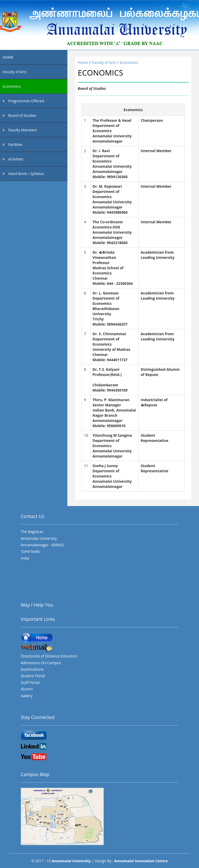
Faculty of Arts (15, 72)
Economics (12, 86)
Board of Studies (19, 115)
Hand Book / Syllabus (23, 174)
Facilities (13, 144)
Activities (13, 159)
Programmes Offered (23, 101)
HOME (8, 57)
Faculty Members (20, 130)
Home (83, 62)
